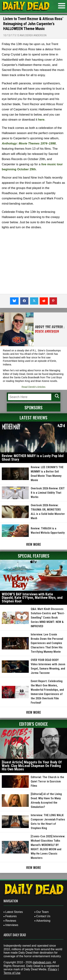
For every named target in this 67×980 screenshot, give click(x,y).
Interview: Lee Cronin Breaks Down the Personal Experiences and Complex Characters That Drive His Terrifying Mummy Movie (47, 643)
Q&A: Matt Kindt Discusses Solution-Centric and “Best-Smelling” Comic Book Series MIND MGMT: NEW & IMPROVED (48, 618)
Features (11, 916)
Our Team (43, 912)
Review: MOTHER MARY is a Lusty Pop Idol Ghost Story (33, 458)
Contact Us (43, 916)
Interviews (12, 925)
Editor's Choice (34, 724)
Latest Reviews (33, 417)
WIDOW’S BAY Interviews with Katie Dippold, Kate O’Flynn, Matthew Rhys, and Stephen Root (32, 598)
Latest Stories (14, 912)
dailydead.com (42, 962)
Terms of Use (12, 973)
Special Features (34, 556)
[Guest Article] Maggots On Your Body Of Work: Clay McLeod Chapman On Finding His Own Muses (32, 766)
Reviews (11, 921)
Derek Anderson (36, 35)
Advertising (43, 921)
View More (33, 544)
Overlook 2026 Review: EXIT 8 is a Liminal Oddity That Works (48, 493)
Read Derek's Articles (33, 387)
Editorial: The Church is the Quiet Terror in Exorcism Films (47, 781)
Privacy (53, 969)
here (41, 120)
